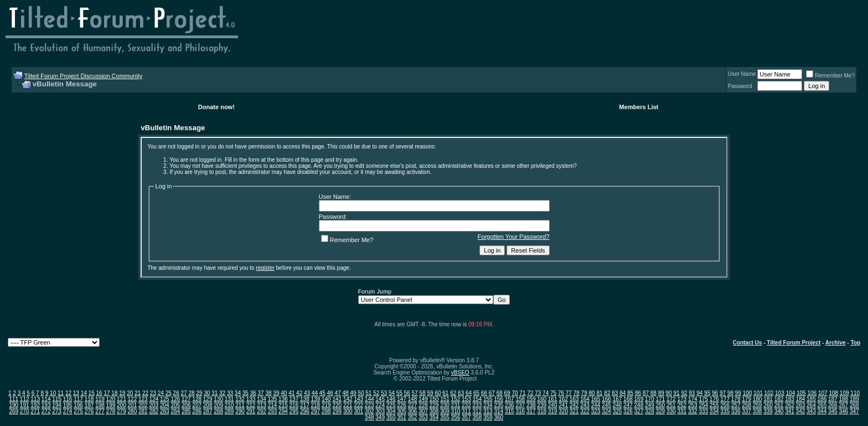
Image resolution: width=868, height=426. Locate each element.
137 (294, 399)
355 (445, 417)
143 (358, 399)
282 (154, 411)
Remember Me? (830, 76)
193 (46, 405)
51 (368, 393)
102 (769, 393)
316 (520, 411)
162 (563, 399)
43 (307, 393)
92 (684, 393)
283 (165, 411)
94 (699, 393)
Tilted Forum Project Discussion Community (84, 76)
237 (520, 405)
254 (703, 405)
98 (730, 393)
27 (184, 393)
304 (391, 411)
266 (833, 405)
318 (542, 411)
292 (262, 411)
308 (434, 411)
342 (801, 411)
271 (35, 411)
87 (646, 393)
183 (790, 399)
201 (133, 405)
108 (833, 393)
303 (380, 411)
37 (261, 393)
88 (653, 393)
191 (25, 405)
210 (229, 405)
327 (639, 411)
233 (477, 405)
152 (456, 399)
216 (294, 405)
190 (14, 405)
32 (222, 393)
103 (780, 393)
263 (801, 405)
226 (402, 405)
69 (507, 393)
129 (208, 399)
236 (510, 405)
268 (854, 405)
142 (348, 399)
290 (240, 411)
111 (14, 399)
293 (273, 411)
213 (262, 405)
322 (585, 411)
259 (758, 405)
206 (186, 405)
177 (725, 399)
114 (46, 399)
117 (78, 399)
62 (453, 393)
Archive (836, 343)
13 (76, 393)
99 (738, 393)
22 (145, 393)
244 (596, 405)
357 (466, 417)
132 (240, 399)
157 (510, 399)
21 (138, 393)
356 (456, 417)
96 (715, 393)
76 (561, 393)
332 (693, 411)
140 (326, 399)
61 (445, 393)
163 (574, 399)
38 (268, 393)
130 (218, 399)
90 (669, 393)
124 (154, 399)
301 (358, 411)
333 (703, 411)
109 (844, 393)
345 (833, 411)
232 (466, 405)
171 (661, 399)
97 (723, 393)
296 (305, 411)
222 (358, 405)
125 (165, 399)
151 (445, 399)
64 (469, 393)
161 (553, 399)
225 (391, 405)
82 (607, 393)
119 (100, 399)
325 (618, 411)
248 (639, 405)
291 (251, 411)
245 (606, 405)
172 (671, 399)
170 (650, 399)
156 (498, 399)
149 (423, 399)
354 (434, 417)
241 (563, 405)
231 (456, 405)
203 (154, 405)
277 (100, 411)
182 (779, 399)
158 (520, 399)
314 (498, 411)
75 (553, 393)
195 (68, 405)
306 (413, 411)
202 (143, 405)
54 (392, 393)
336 (736, 411)
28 (191, 393)
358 (477, 417)
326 (628, 411)
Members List (639, 107)
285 (186, 411)
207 (197, 405)
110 (855, 393)
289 (229, 411)
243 (585, 405)
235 (498, 405)
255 (714, 405)
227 (413, 405)
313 (488, 411)
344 (822, 411)
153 (466, 399)
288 (218, 411)
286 (197, 411)
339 (768, 411)
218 (316, 405)
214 (273, 405)
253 (693, 405)
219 (326, 405)
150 (434, 399)
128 (197, 399)
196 (78, 405)
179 (746, 399)
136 (283, 399)
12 (68, 393)
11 (61, 393)
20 (130, 393)
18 (114, 393)
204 (165, 405)
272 (46, 411)
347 (854, 411)
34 (238, 393)
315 (510, 411)
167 (618, 399)
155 (488, 399)
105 (801, 393)
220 (337, 405)
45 (322, 393)
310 (456, 411)
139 (316, 399)
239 (542, 405)
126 (175, 399)
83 (615, 393)
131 (229, 399)
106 (812, 393)
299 (337, 411)
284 (175, 411)
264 (811, 405)
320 (563, 411)
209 (218, 405)
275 (78, 411)
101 (758, 393)
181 (768, 399)
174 (693, 399)
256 (725, 405)
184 (801, 399)
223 (370, 405)
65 (476, 393)
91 (676, 393)
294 (283, 411)
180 (758, 399)
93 (692, 393)
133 (251, 399)
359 (488, 417)
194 (57, 405)
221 (348, 405)
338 (758, 411)
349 (380, 417)
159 (531, 399)
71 (522, 393)
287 (208, 411)
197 (89, 405)
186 (822, 399)
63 (461, 393)
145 (380, 399)
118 (89, 399)
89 (661, 393)
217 (305, 405)
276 (89, 411)
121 (122, 399)
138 (305, 399)
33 (230, 393)
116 (68, 399)
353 (423, 417)
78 (577, 393)
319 (553, 411)
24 (161, 393)
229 (434, 405)
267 (843, 405)
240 (553, 405)
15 (92, 393)
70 (515, 393)
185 (811, 399)
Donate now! (216, 107)
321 (574, 411)
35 (246, 393)
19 (122, 393)
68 (500, 393)
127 (186, 399)
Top (855, 343)
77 (569, 393)
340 (779, 411)
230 (445, 405)
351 (402, 417)
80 (592, 393)
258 (746, 405)
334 (714, 411)
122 (133, 399)
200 (122, 405)
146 (391, 399)
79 (584, 393)
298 (326, 411)
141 (337, 399)
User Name (742, 74)
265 (822, 405)
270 (25, 411)
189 (854, 399)
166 (606, 399)
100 (748, 393)
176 (714, 399)
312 (477, 411)
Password (740, 86)
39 (276, 393)
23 (153, 393)
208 (208, 405)
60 (438, 393)
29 (199, 393)
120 (111, 399)
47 (338, 393)
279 (122, 411)
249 (650, 405)
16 (99, 393)
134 (262, 399)
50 (361, 393)
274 (68, 411)
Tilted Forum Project (794, 343)
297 (316, 411)
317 (531, 411)
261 (779, 405)
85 (630, 393)
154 (477, 399)
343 (811, 411)
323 (596, 411)
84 (622, 393)
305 (402, 411)
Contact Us (748, 343)
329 (661, 411)
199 (111, 405)
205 (175, 405)
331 (682, 411)
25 (169, 393)
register (265, 268)
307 (423, 411)
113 (35, 399)
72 (530, 393)
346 (843, 411)
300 (348, 411)
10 (53, 393)
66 (484, 393)
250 (661, 405)
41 (291, 393)
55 (399, 393)
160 (542, 399)
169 (639, 399)
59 (430, 393)
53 (384, 393)
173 (682, 399)
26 (176, 393)
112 (25, 399)
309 (445, 411)
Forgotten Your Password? (514, 237)
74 (546, 393)
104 (791, 393)
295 (294, 411)
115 (57, 399)
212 (251, 405)
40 (284, 393)
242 (574, 405)
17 (107, 393)
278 (111, 411)
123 (143, 399)
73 (538, 393)
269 (14, 411)
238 (531, 405)
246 (618, 405)
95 (707, 393)
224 (380, 405)
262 (790, 405)
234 (488, 405)
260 (768, 405)
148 (413, 399)
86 (638, 393)
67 (492, 393)
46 (330, 393)
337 (746, 411)
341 (790, 411)
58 (423, 393)
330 (671, 411)
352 (413, 417)
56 (407, 393)
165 (596, 399)
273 (57, 411)
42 (299, 393)
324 (606, 411)
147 (402, 399)
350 (391, 417)
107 (823, 393)
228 (423, 405)
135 (273, 399)
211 (240, 405)
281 (143, 411)
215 (283, 405)
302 (370, 411)
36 (253, 393)
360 (498, 417)
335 (725, 411)
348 (370, 417)
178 (736, 399)
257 (736, 405)
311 (466, 411)
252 (682, 405)
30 (207, 393)
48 (346, 393)
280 (133, 411)
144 (370, 399)
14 (84, 393)
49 (353, 393)
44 (315, 393)
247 (628, 405)
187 (833, 399)
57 (415, 393)
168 (628, 399)
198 (100, 405)
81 (599, 393)
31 (215, 393)
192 (35, 405)
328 (650, 411)
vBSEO (460, 373)
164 (585, 399)
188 (843, 399)
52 (376, 393)
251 (671, 405)
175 (703, 399)
